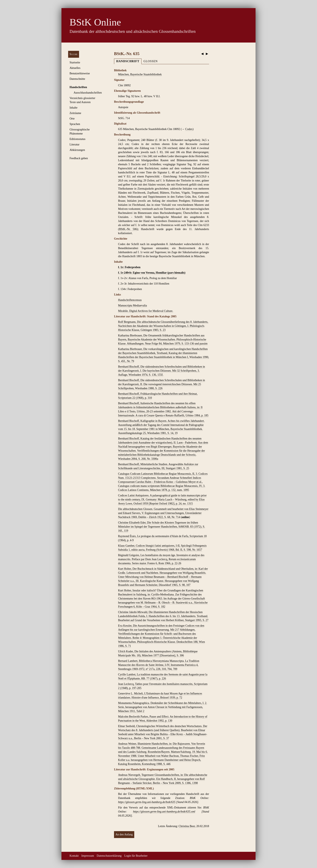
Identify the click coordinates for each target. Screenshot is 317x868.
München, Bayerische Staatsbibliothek (140, 74)
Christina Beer (187, 826)
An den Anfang (124, 834)
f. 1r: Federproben (129, 267)
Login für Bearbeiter (136, 856)
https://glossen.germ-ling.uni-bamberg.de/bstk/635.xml (164, 812)
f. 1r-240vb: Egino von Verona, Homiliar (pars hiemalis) (152, 273)
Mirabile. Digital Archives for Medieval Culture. (146, 311)
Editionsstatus (78, 139)
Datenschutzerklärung (109, 856)
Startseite (75, 62)
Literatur (74, 144)
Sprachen (75, 124)
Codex (189, 129)
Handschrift (128, 61)
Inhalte (73, 108)
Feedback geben (79, 158)
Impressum (88, 856)
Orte (72, 119)
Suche (74, 54)
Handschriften (78, 87)
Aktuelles (75, 68)
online (185, 517)
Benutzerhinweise (80, 73)
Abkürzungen (77, 150)
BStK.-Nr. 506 (128, 229)
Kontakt (74, 856)
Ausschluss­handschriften (88, 93)
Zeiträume (75, 113)
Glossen (151, 61)
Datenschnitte (77, 79)
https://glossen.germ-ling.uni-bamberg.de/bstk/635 (147, 802)
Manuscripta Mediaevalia (133, 306)
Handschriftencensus (130, 300)
